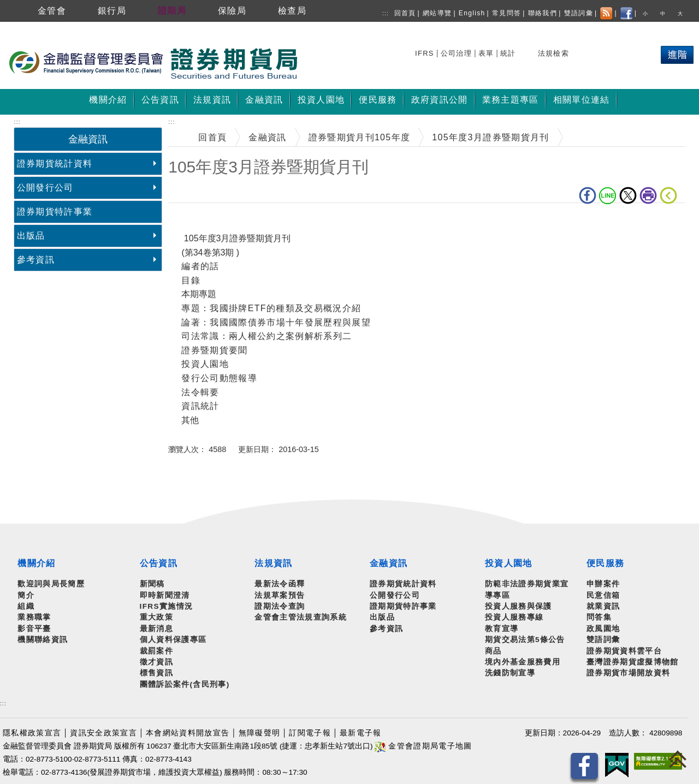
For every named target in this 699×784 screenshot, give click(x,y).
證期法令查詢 (280, 606)
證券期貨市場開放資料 (628, 673)
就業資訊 (603, 606)
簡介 (26, 595)
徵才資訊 (156, 662)
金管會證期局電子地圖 (423, 746)
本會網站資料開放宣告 (188, 733)
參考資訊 (36, 260)
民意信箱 (603, 595)
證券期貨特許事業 (55, 212)
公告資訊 (159, 563)
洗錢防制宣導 (510, 673)
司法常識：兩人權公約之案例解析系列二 (266, 336)
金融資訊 (267, 137)
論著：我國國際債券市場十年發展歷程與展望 (276, 322)
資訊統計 (200, 406)
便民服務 (605, 563)
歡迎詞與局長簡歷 (51, 584)
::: (386, 13)
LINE (608, 195)
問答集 (599, 617)
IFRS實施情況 (167, 606)
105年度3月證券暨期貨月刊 (490, 137)
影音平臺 (34, 629)
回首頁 (405, 13)
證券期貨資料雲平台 (624, 651)
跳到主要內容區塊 (38, 28)
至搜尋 (313, 64)
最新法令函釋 (280, 584)
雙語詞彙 (579, 13)
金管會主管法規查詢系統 (301, 617)
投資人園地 (205, 364)
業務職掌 (34, 617)
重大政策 (156, 617)
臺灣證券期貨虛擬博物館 (633, 662)
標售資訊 (156, 673)
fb (588, 195)
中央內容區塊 (197, 220)
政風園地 (603, 629)
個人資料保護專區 (173, 640)
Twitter (628, 195)
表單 (486, 53)
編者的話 (200, 266)
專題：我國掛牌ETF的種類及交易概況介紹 (271, 308)
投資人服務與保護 (519, 606)
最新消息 (156, 629)
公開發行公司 (45, 188)
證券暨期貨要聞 (214, 350)
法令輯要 (200, 392)
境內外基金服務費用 (523, 662)
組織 (26, 606)
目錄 (191, 280)
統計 (508, 53)
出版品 (31, 236)
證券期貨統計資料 (55, 164)
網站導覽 (437, 13)
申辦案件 (603, 584)
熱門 (598, 52)
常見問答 (507, 13)
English (472, 13)
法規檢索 (553, 53)
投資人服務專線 (514, 617)
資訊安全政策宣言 (103, 733)
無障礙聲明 (260, 733)
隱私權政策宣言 (32, 733)
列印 (648, 195)
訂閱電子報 (310, 733)
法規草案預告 (280, 595)
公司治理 (456, 53)
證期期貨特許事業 (403, 606)
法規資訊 (273, 563)
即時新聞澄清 (165, 595)
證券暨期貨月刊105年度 (360, 137)
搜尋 (425, 52)
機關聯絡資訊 (43, 640)
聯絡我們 (543, 13)
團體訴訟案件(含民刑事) (185, 684)
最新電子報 (361, 733)
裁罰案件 (156, 651)
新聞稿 (152, 584)
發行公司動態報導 (219, 378)
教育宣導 (502, 629)
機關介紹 (36, 563)
